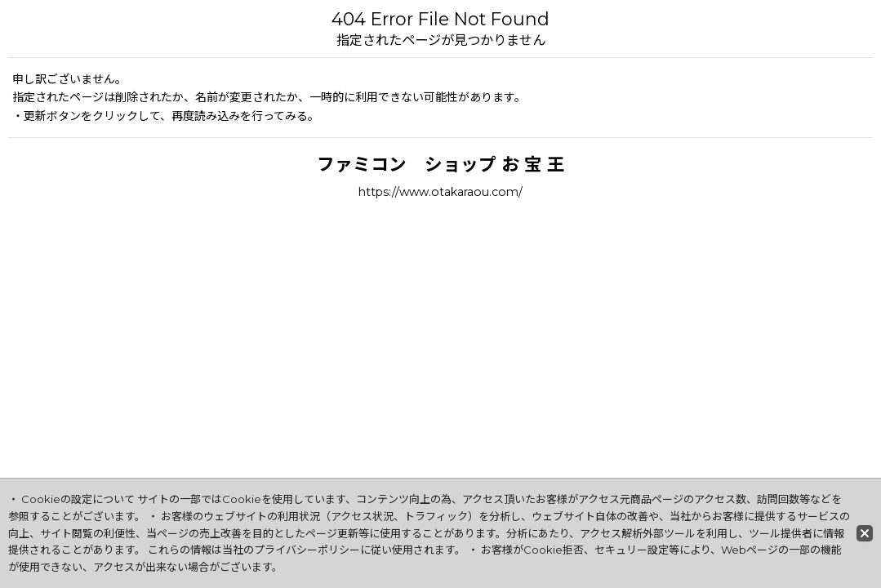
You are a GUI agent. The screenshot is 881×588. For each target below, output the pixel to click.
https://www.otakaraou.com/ (440, 192)
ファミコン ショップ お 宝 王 (441, 164)
